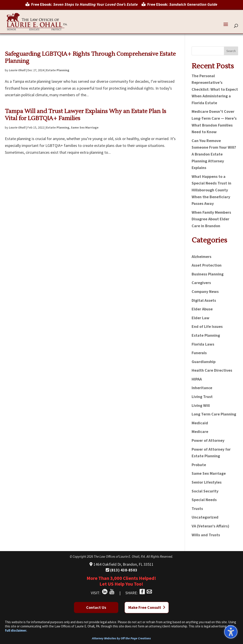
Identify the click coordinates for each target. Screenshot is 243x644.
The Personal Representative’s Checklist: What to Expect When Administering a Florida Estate (215, 89)
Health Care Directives (212, 370)
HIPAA (197, 379)
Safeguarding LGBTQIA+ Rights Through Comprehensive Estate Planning (90, 58)
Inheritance (202, 388)
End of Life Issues (207, 326)
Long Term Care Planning (214, 414)
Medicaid (200, 423)
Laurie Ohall (17, 70)
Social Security (205, 491)
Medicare (200, 432)
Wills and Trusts (206, 535)
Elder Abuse (202, 309)
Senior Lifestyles (207, 482)
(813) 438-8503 (121, 570)
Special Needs (204, 500)
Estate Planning (58, 70)
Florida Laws (203, 344)
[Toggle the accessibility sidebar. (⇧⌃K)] (231, 632)
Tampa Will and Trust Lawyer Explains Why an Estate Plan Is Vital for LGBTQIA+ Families (86, 115)
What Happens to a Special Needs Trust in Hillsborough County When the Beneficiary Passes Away (211, 190)
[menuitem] (82, 6)
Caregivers (201, 283)
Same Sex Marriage (85, 127)
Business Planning (208, 274)
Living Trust (202, 397)
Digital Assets (204, 300)
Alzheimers (201, 257)
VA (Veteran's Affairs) (210, 526)
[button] (226, 27)
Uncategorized (205, 517)
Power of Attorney (208, 440)
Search (231, 51)
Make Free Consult (147, 607)
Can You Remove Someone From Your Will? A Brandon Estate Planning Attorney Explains (214, 154)
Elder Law (200, 318)
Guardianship (204, 362)
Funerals (199, 353)
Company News (205, 291)
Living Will (201, 405)
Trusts (197, 508)
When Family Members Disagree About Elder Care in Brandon (211, 219)
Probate (199, 465)
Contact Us (96, 607)
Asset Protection (207, 265)
